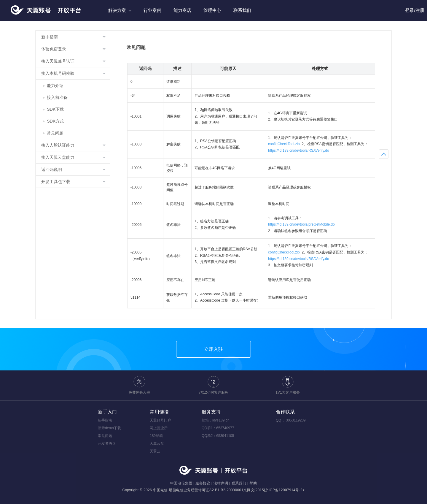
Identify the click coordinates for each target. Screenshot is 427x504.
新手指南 (105, 420)
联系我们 (242, 10)
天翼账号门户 (160, 420)
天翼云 (155, 451)
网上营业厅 (159, 428)
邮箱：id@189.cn (216, 420)
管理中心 (212, 10)
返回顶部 (384, 154)
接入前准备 (55, 97)
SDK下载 (53, 109)
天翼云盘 (157, 443)
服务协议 (203, 483)
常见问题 (53, 133)
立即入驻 (213, 349)
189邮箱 (156, 436)
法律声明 (221, 483)
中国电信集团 (181, 483)
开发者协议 (107, 443)
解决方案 (120, 10)
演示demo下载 (109, 428)
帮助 (253, 483)
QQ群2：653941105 (218, 436)
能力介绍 (53, 85)
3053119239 (296, 420)
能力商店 (182, 10)
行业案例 (152, 10)
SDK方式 (53, 121)
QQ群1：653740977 (218, 428)
